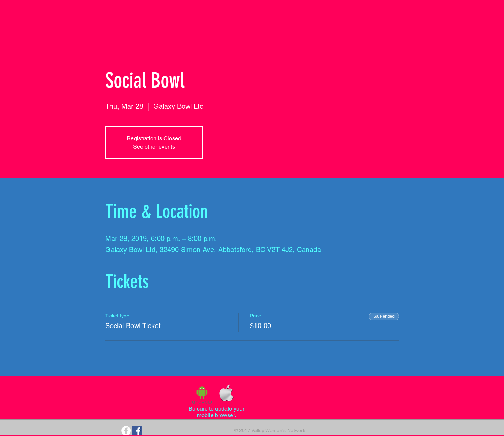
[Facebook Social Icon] (137, 431)
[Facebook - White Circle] (126, 431)
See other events (154, 147)
